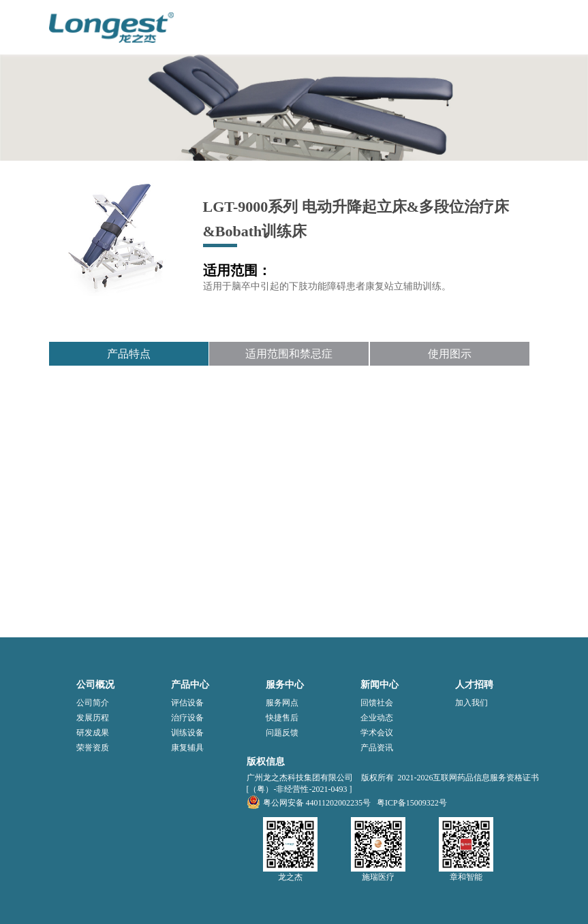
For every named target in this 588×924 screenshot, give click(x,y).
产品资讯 (377, 748)
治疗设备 (187, 718)
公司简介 (93, 703)
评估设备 (187, 703)
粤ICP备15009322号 (412, 803)
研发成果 (93, 733)
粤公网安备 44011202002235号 (309, 803)
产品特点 (129, 354)
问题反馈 (282, 733)
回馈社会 (377, 703)
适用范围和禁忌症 (289, 354)
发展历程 (93, 718)
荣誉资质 (93, 748)
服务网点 (282, 703)
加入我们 (471, 703)
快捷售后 (282, 718)
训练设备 (187, 733)
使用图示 (450, 354)
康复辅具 (187, 748)
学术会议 (377, 733)
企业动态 (377, 718)
